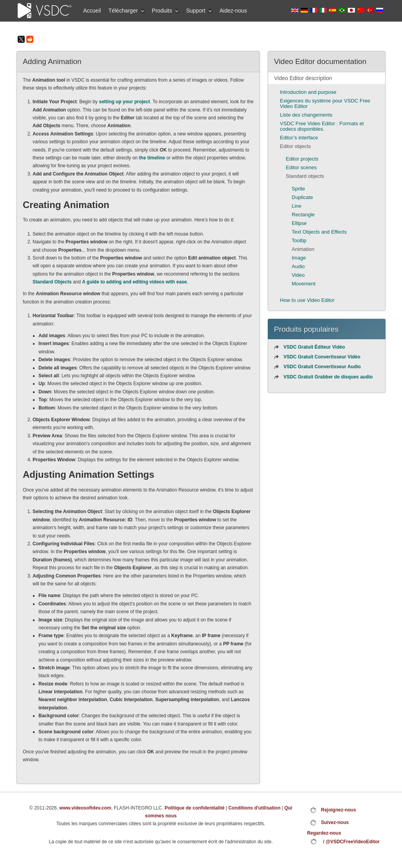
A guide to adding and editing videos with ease (134, 282)
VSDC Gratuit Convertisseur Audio (322, 367)
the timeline (152, 158)
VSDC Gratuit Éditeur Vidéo (314, 347)
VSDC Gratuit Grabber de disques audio (328, 377)
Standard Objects (52, 282)
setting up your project (124, 102)
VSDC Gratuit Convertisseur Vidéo (322, 357)
